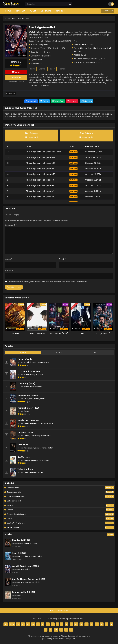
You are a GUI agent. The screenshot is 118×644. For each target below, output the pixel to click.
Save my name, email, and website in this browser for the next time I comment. (48, 282)
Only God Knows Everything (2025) (28, 579)
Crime (33, 69)
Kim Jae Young (100, 48)
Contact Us (63, 611)
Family (39, 460)
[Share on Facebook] (31, 101)
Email (62, 259)
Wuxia (51, 423)
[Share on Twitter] (44, 101)
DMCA (53, 611)
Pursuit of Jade (25, 359)
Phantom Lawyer (25, 432)
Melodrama (28, 448)
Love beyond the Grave (28, 420)
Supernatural (43, 423)
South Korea (45, 56)
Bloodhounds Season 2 (28, 396)
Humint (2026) (19, 553)
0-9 (12, 624)
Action (26, 399)
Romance (63, 69)
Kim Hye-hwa (86, 48)
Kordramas (11, 94)
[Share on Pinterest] (72, 101)
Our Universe (23, 457)
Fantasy (52, 69)
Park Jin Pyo (88, 44)
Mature (32, 387)
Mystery (35, 362)
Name (8, 259)
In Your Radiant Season (29, 371)
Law (32, 436)
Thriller (43, 399)
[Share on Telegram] (86, 101)
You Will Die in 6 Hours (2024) (26, 566)
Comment (11, 225)
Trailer (16, 72)
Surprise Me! (108, 11)
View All (110, 535)
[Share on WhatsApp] (58, 101)
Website (9, 270)
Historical (27, 362)
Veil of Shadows (25, 469)
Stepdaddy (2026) (26, 384)
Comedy (27, 436)
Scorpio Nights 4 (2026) (29, 408)
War (48, 362)
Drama (42, 69)
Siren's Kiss (23, 445)
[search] (70, 4)
